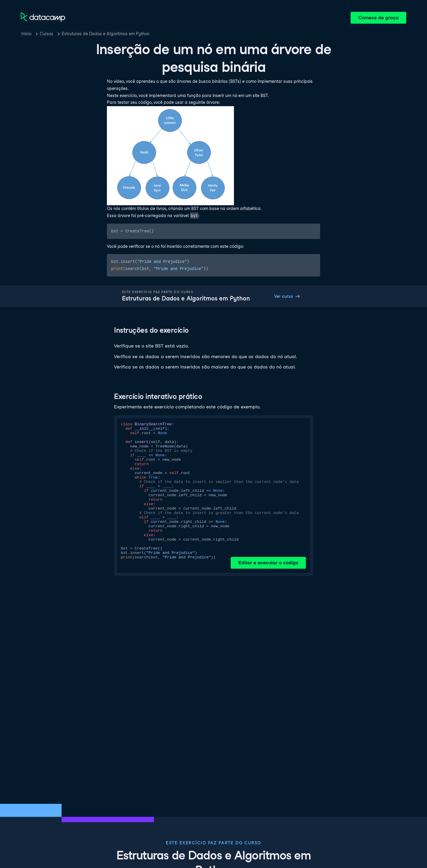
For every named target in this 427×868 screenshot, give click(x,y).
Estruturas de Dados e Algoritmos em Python (106, 34)
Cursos (46, 34)
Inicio (26, 34)
